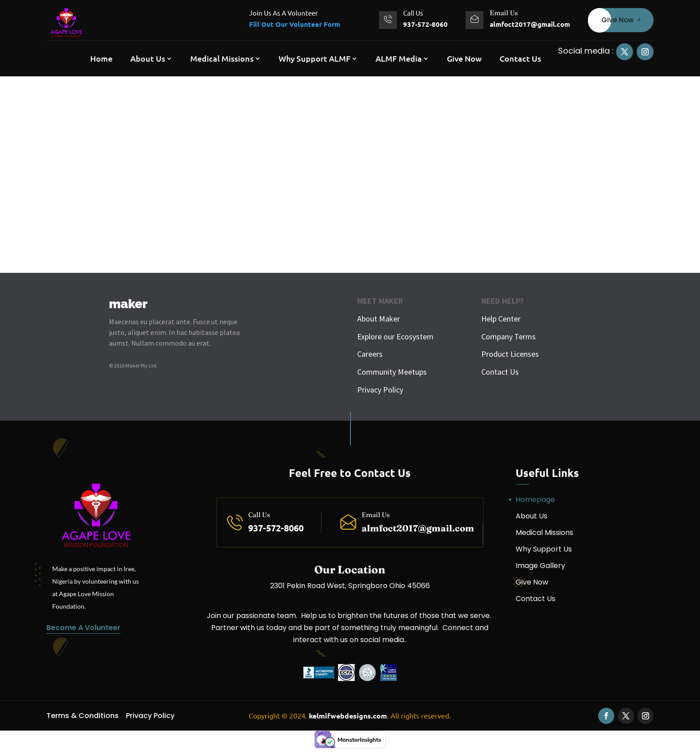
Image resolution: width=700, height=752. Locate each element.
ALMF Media (399, 58)
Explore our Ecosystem (395, 336)
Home (101, 58)
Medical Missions (222, 58)
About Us (148, 58)
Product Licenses (510, 354)
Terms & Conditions (83, 716)
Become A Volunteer (83, 628)
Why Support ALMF (315, 58)
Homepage (535, 499)
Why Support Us (544, 549)
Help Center (501, 319)
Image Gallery (540, 566)
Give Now (617, 20)
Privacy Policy (380, 390)
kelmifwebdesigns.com (348, 716)
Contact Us (520, 58)
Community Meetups (392, 372)
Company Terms (508, 336)
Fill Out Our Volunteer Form (295, 24)
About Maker (379, 319)
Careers (370, 354)
